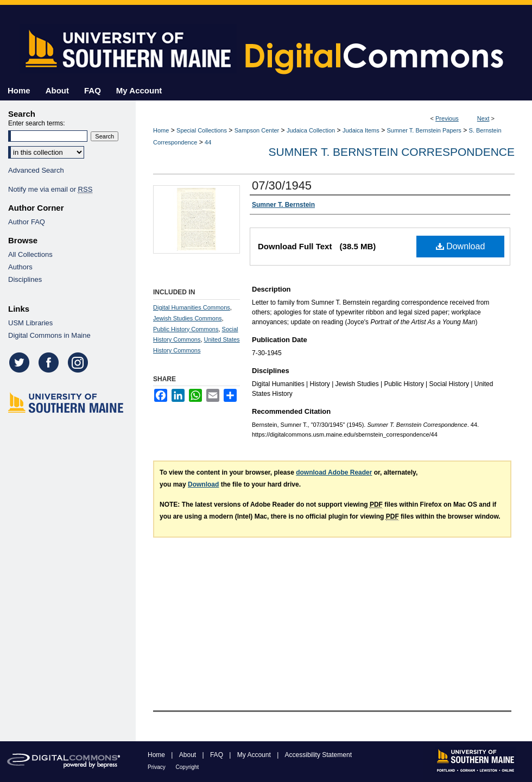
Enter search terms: (37, 123)
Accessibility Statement (318, 755)
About (189, 755)
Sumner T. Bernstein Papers (424, 130)
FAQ (217, 755)
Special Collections (202, 130)
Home (161, 130)
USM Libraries (30, 323)
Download (461, 246)
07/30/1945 (282, 185)
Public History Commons (186, 329)
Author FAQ (27, 222)
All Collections (30, 254)
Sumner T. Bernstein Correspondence (391, 152)
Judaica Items (361, 130)
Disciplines (25, 279)
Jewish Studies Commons (188, 318)
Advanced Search (36, 170)
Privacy (157, 767)
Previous (447, 118)
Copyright (188, 767)
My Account (255, 755)
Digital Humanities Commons (192, 307)
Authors (20, 267)
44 (208, 142)
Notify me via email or (50, 189)
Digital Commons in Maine (49, 335)
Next (483, 118)
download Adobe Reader (334, 472)
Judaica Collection (311, 130)
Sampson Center (257, 130)
